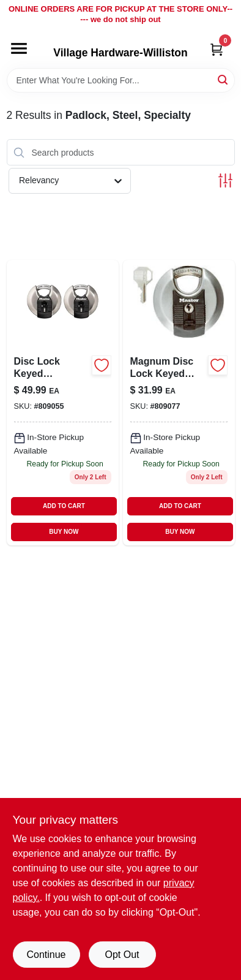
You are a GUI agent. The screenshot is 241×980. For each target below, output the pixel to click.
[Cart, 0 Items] (217, 49)
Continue (46, 955)
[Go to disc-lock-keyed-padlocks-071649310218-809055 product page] (63, 403)
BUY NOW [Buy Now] (64, 532)
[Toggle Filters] (225, 180)
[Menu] (19, 48)
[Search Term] (121, 80)
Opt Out (122, 955)
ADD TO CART (64, 506)
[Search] (224, 79)
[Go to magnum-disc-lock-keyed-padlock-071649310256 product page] (179, 403)
